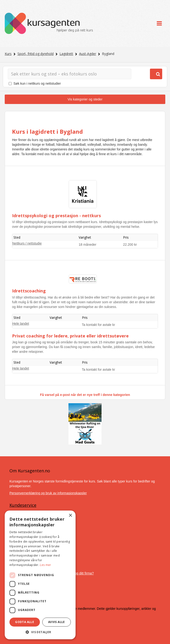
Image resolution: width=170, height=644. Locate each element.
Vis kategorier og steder (85, 99)
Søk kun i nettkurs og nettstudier (37, 83)
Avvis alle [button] (57, 622)
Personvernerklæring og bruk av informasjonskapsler (48, 493)
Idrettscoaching (29, 291)
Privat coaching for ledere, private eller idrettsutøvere (70, 336)
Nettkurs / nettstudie (27, 243)
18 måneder (87, 245)
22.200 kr (130, 245)
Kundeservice (23, 505)
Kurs (8, 54)
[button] (40, 632)
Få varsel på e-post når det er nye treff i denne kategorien (85, 395)
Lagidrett (66, 54)
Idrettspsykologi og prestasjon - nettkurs (56, 216)
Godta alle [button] (25, 622)
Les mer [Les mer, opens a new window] (45, 565)
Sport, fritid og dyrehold (36, 54)
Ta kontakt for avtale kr (99, 325)
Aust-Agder (88, 54)
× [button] (70, 516)
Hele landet (21, 324)
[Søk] (70, 74)
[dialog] (40, 575)
